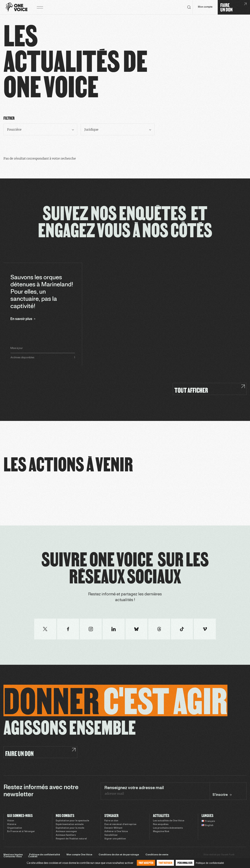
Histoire (12, 824)
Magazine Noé (161, 832)
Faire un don (111, 821)
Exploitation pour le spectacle (72, 821)
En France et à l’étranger (21, 832)
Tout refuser (165, 863)
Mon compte (205, 7)
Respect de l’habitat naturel (71, 839)
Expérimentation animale (70, 824)
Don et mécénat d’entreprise (120, 824)
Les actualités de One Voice (169, 821)
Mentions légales (13, 855)
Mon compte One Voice (79, 855)
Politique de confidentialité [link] (210, 863)
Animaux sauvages (66, 832)
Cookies (33, 857)
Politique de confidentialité (45, 855)
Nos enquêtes (161, 824)
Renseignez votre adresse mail (134, 788)
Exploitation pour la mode (70, 828)
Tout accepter (146, 863)
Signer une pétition (115, 839)
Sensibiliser (111, 835)
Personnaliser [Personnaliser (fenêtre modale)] (185, 863)
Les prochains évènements (168, 828)
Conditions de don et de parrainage (119, 855)
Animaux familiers (66, 835)
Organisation (15, 828)
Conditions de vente (157, 855)
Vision (11, 821)
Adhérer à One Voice (116, 832)
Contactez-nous (13, 857)
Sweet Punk (228, 855)
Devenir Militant (113, 828)
